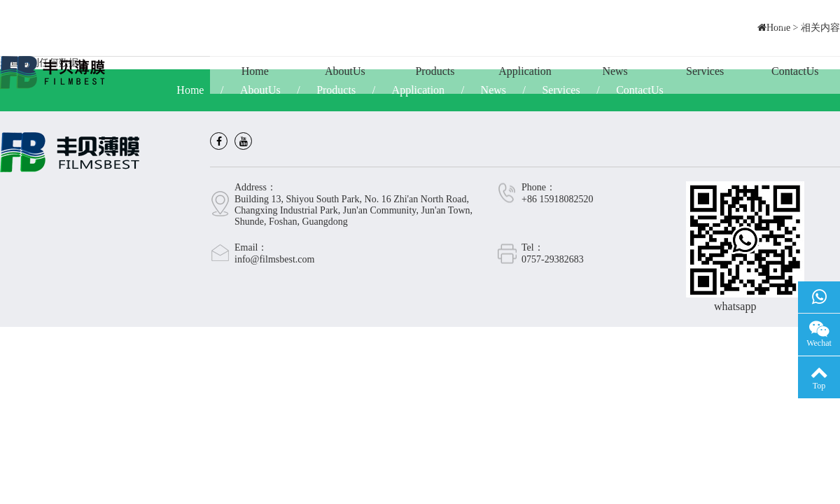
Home (255, 71)
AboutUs (345, 71)
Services (705, 71)
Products (435, 71)
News (615, 71)
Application (525, 71)
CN (791, 24)
